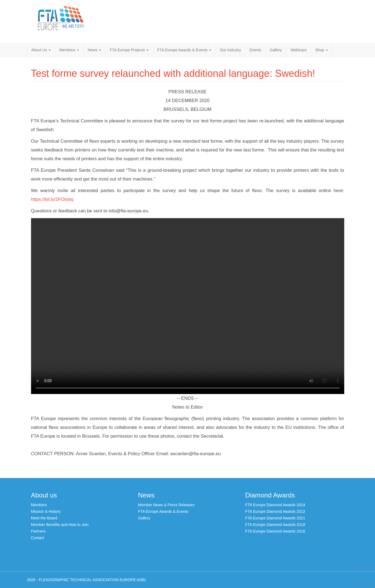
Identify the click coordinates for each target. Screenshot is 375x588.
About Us (41, 50)
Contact (38, 538)
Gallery (276, 50)
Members (69, 50)
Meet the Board (44, 518)
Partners (38, 531)
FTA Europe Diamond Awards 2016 (275, 531)
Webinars (298, 50)
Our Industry (230, 50)
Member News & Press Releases (166, 505)
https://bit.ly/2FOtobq (52, 199)
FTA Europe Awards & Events (184, 50)
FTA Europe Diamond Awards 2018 (275, 525)
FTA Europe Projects (129, 50)
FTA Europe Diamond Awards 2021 (275, 518)
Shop (322, 50)
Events (255, 50)
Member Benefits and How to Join (60, 525)
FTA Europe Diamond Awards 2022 (275, 511)
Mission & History (46, 511)
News (94, 50)
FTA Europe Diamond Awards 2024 (275, 505)
